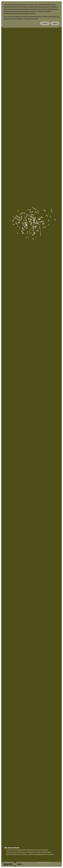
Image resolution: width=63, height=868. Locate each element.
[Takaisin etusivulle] (8, 864)
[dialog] (32, 14)
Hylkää (55, 23)
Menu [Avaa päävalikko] (20, 864)
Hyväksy (45, 23)
